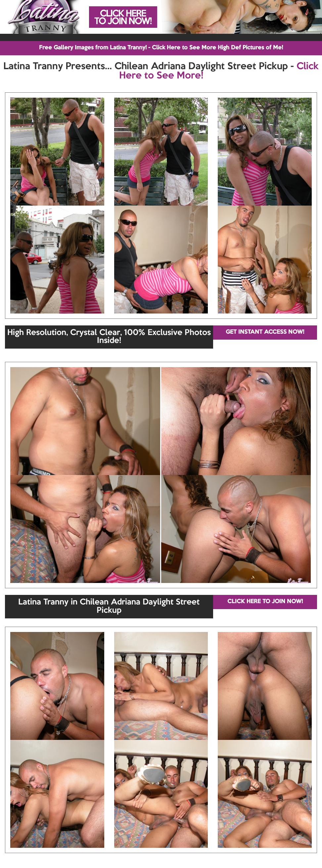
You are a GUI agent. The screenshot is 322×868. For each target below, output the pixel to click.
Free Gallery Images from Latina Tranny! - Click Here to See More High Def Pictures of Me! (161, 48)
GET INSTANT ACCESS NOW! (265, 332)
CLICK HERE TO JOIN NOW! (265, 602)
